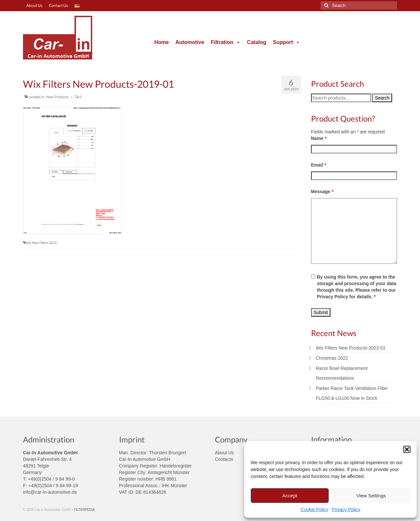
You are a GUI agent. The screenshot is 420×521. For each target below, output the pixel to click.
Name (319, 138)
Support (287, 42)
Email (319, 165)
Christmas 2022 (332, 358)
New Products (57, 97)
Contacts (224, 459)
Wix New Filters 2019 (41, 243)
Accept (290, 496)
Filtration (225, 42)
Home (161, 42)
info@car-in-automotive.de (50, 492)
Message (322, 192)
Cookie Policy (315, 510)
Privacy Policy (346, 510)
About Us (224, 453)
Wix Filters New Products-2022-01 (351, 348)
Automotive (190, 42)
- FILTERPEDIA (83, 510)
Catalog (257, 42)
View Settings (371, 496)
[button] (407, 449)
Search (382, 98)
